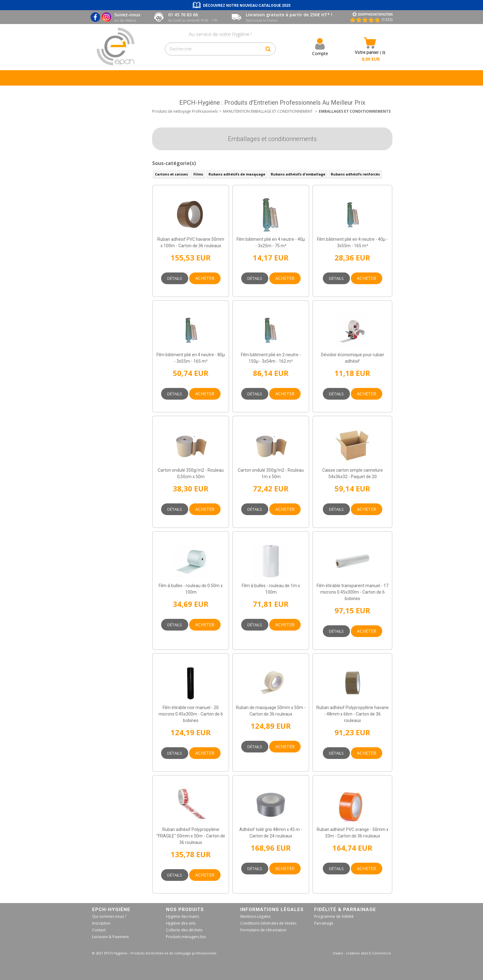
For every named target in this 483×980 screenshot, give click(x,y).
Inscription (101, 923)
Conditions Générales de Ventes (268, 923)
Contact (99, 930)
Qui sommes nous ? (109, 916)
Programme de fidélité (334, 916)
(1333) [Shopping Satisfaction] (387, 20)
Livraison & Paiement (110, 937)
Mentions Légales (255, 916)
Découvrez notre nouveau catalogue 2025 (247, 6)
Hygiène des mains (183, 916)
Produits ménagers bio (186, 937)
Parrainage (324, 923)
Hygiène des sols (181, 923)
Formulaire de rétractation (263, 930)
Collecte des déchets (184, 930)
